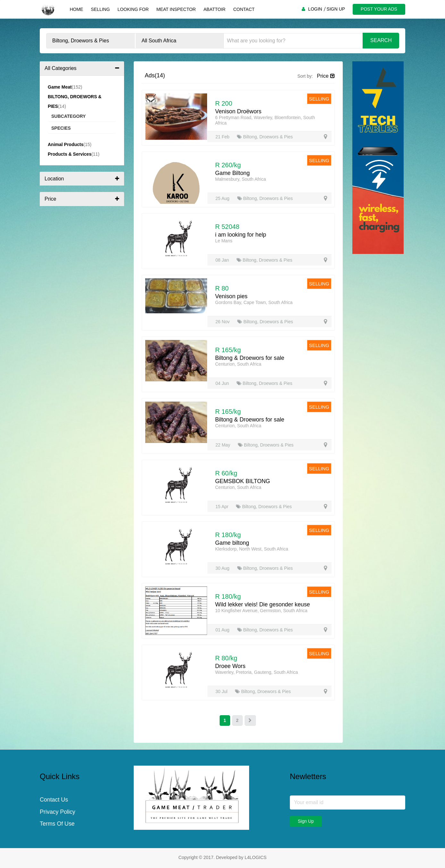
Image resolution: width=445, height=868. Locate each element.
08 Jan (223, 260)
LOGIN (315, 9)
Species (61, 128)
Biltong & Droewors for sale (250, 358)
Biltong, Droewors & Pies (265, 137)
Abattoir (214, 9)
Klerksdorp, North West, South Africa (252, 549)
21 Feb (223, 137)
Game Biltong (233, 173)
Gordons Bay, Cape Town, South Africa (254, 302)
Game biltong (232, 543)
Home (76, 9)
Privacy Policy (58, 812)
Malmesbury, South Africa (240, 179)
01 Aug (223, 630)
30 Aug (223, 568)
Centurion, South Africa (238, 364)
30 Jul (222, 691)
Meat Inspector (176, 9)
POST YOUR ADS (379, 9)
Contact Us (54, 800)
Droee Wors (231, 666)
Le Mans (224, 241)
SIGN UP (335, 9)
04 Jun (223, 383)
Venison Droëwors (239, 111)
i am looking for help (241, 235)
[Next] (250, 721)
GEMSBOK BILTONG (243, 481)
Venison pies (231, 296)
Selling (100, 9)
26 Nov (223, 322)
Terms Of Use (57, 825)
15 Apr (222, 507)
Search (381, 40)
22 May (223, 445)
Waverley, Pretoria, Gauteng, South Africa (256, 672)
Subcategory (68, 116)
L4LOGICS (256, 858)
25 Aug (223, 198)
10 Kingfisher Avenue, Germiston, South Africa (261, 611)
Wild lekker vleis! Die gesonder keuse (263, 604)
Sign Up (306, 821)
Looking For (133, 9)
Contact (243, 9)
